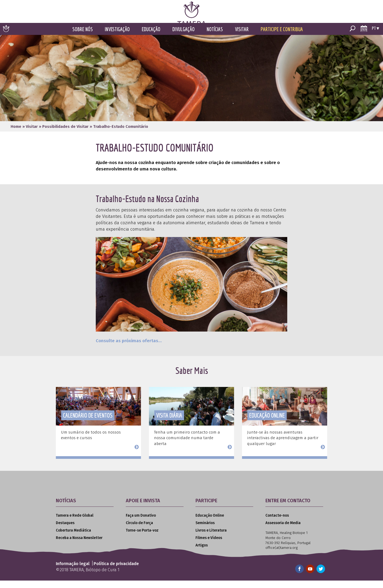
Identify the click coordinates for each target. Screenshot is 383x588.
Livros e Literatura (211, 538)
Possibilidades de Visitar (65, 134)
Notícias (215, 37)
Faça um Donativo (141, 523)
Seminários (205, 530)
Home (16, 134)
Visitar (242, 37)
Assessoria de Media (283, 530)
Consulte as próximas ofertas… (129, 348)
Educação (151, 37)
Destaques (65, 530)
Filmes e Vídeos (209, 546)
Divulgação (184, 37)
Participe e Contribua (282, 37)
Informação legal (73, 571)
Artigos (202, 553)
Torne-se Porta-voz (142, 538)
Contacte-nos (277, 523)
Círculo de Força (139, 530)
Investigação (117, 37)
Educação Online (210, 523)
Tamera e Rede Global (75, 523)
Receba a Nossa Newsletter (79, 546)
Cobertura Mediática (73, 538)
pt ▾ (375, 36)
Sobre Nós (83, 37)
